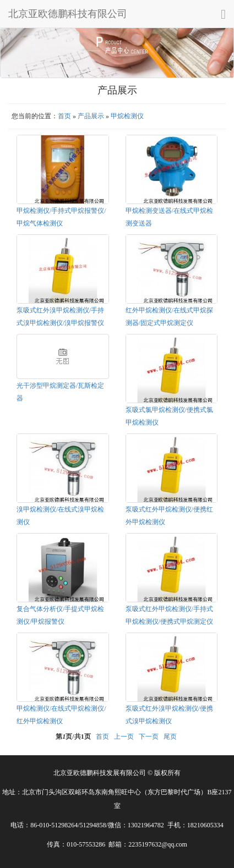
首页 (64, 116)
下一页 (149, 737)
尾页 (170, 737)
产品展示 (91, 116)
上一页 (124, 737)
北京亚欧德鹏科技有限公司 (68, 14)
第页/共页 (73, 737)
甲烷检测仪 (127, 116)
